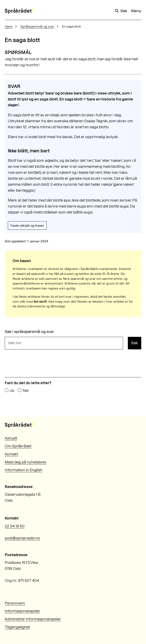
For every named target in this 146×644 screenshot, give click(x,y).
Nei (26, 390)
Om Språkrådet (18, 446)
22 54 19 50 (15, 526)
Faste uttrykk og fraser (27, 226)
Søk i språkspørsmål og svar (29, 332)
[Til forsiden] (19, 11)
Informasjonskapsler (22, 611)
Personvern (15, 603)
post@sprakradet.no (22, 538)
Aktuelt (11, 438)
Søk (121, 11)
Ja (12, 390)
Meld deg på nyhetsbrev (26, 462)
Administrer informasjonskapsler (33, 619)
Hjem (9, 26)
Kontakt (11, 454)
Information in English (24, 470)
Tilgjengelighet (17, 627)
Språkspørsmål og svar (37, 26)
